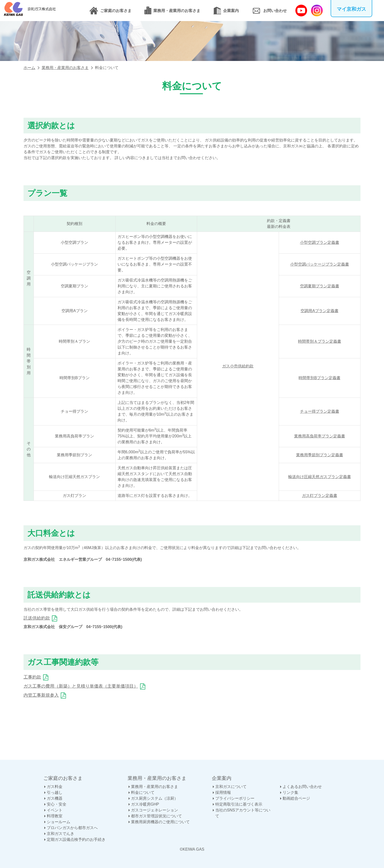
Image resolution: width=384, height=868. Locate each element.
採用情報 (223, 792)
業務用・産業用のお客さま (177, 11)
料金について (143, 792)
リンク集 (290, 792)
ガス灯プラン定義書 (320, 496)
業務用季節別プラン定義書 (320, 455)
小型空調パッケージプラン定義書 (320, 264)
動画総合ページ (296, 798)
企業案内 (231, 11)
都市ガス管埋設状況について (156, 816)
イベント (55, 810)
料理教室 (55, 816)
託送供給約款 (37, 618)
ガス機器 (55, 798)
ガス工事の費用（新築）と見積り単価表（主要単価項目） (81, 686)
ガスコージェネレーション (155, 810)
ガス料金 (55, 787)
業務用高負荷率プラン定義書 (320, 436)
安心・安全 (57, 804)
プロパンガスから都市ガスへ (72, 828)
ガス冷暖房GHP (145, 804)
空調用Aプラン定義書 (319, 311)
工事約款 (32, 677)
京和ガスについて (231, 787)
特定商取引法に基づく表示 (239, 804)
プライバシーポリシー (235, 798)
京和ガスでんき (60, 834)
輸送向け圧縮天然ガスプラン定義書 (320, 477)
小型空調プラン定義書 (320, 242)
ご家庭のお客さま (116, 11)
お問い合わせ (275, 11)
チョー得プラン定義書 (320, 411)
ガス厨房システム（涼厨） (155, 798)
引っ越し (55, 792)
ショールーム (59, 822)
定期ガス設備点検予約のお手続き (76, 839)
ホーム (29, 68)
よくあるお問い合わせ (302, 787)
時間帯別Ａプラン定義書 (320, 341)
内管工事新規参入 (41, 695)
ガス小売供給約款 (238, 366)
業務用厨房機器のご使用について (160, 822)
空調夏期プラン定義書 (320, 286)
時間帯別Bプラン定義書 (319, 378)
